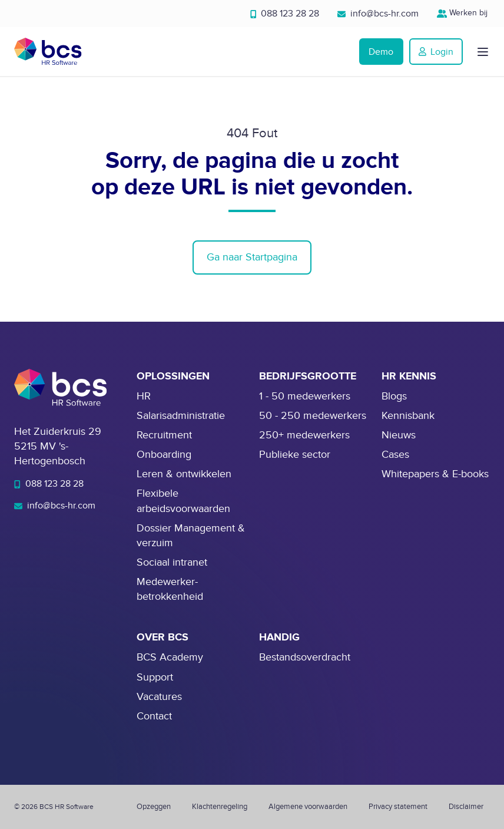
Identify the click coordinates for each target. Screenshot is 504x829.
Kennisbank (408, 416)
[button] (483, 52)
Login (436, 52)
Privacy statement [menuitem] (398, 807)
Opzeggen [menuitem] (154, 807)
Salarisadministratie (181, 416)
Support (155, 677)
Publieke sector (295, 455)
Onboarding (164, 455)
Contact (154, 716)
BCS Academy (170, 657)
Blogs (394, 396)
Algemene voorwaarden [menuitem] (308, 807)
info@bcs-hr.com (378, 14)
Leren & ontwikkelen (184, 474)
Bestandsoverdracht (305, 657)
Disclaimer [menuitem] (466, 807)
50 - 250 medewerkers (313, 416)
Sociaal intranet (172, 562)
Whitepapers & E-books (435, 474)
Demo (381, 52)
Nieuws (399, 435)
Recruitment (164, 435)
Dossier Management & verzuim (191, 536)
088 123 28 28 (285, 14)
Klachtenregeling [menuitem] (220, 807)
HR (144, 396)
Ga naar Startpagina (252, 257)
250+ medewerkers (304, 435)
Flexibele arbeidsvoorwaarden (183, 501)
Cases (395, 455)
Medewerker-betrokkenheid (170, 589)
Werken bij (464, 13)
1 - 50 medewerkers (305, 396)
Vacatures (159, 697)
